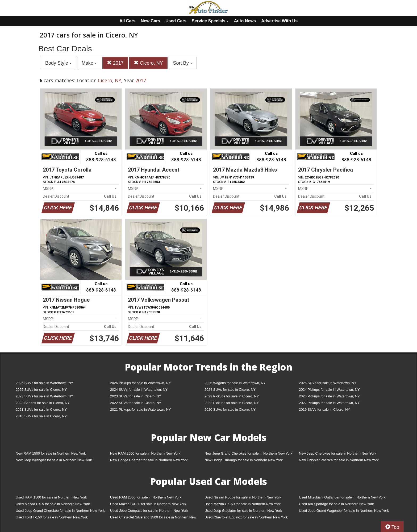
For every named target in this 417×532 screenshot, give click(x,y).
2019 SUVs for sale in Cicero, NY (324, 410)
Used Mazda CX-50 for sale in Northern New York (243, 504)
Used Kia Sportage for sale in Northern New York (336, 504)
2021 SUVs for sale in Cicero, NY (41, 410)
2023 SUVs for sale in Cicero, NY (136, 396)
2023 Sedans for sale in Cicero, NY (43, 403)
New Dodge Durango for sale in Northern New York (244, 460)
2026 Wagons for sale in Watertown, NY (235, 383)
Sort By (183, 63)
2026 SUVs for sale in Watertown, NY (44, 383)
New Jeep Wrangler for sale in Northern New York (54, 460)
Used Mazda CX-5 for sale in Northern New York (53, 504)
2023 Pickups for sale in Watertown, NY (329, 396)
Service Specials (210, 21)
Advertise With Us (279, 21)
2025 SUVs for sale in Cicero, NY (41, 390)
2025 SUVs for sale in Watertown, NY (328, 383)
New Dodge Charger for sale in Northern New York (149, 460)
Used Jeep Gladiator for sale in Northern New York (243, 511)
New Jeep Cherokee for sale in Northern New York (337, 453)
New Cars (150, 21)
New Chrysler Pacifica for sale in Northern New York (339, 460)
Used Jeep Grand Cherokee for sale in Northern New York (60, 511)
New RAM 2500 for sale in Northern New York (145, 453)
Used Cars (176, 21)
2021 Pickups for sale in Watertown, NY (141, 410)
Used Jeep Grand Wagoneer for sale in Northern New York (344, 511)
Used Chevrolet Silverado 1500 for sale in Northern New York (153, 518)
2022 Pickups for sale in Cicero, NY (232, 403)
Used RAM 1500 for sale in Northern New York (51, 497)
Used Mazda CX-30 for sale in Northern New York (148, 504)
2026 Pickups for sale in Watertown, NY (141, 383)
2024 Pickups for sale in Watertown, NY (329, 390)
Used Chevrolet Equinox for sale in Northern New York (246, 517)
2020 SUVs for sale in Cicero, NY (230, 410)
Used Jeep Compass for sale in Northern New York (149, 511)
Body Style (58, 63)
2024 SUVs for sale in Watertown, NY (139, 390)
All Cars (127, 21)
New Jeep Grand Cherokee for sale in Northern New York (248, 453)
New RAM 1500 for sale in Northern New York (51, 453)
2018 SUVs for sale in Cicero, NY (41, 416)
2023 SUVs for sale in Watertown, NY (44, 396)
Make (89, 63)
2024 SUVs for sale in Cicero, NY (230, 390)
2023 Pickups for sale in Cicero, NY (232, 396)
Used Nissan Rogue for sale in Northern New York (243, 497)
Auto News (245, 21)
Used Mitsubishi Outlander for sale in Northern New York (342, 497)
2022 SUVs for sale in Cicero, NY (136, 403)
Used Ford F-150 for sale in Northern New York (52, 517)
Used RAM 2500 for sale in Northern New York (146, 497)
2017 (115, 63)
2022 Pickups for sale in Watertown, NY (329, 403)
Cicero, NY (148, 63)
